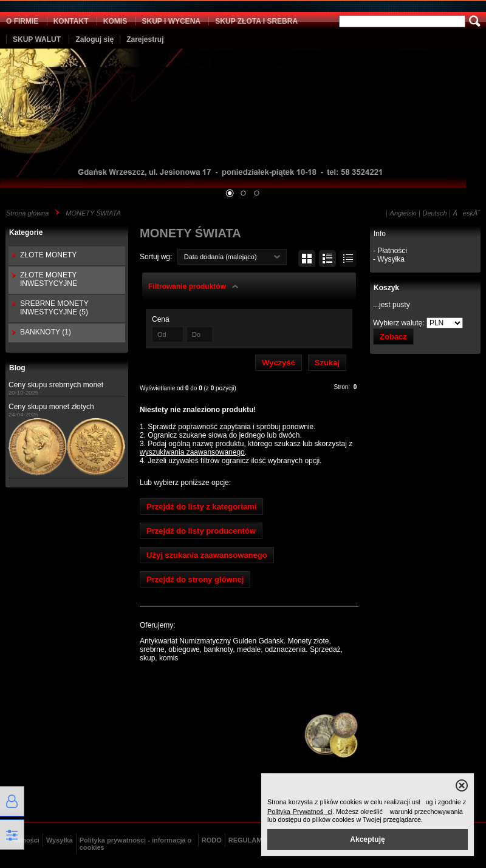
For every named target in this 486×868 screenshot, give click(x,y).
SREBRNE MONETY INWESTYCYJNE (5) (54, 308)
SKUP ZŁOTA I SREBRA (256, 21)
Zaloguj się (94, 39)
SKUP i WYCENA (171, 21)
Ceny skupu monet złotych (51, 407)
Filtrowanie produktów (187, 287)
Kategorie (26, 232)
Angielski (403, 213)
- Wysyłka (389, 259)
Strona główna (27, 213)
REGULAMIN (249, 840)
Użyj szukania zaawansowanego (207, 555)
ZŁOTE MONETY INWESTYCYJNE (49, 279)
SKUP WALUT (37, 39)
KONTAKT (71, 21)
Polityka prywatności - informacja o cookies (136, 844)
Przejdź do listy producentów (201, 531)
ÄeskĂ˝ (467, 213)
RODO (212, 840)
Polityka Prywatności (300, 812)
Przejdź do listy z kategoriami (201, 507)
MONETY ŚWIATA (93, 213)
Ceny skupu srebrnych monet (56, 385)
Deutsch (434, 213)
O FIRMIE (22, 21)
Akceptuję (367, 839)
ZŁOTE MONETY (48, 255)
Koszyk (386, 288)
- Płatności (390, 251)
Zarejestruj (145, 39)
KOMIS (115, 21)
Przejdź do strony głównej (195, 579)
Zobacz (393, 337)
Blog (17, 368)
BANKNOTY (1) (46, 332)
